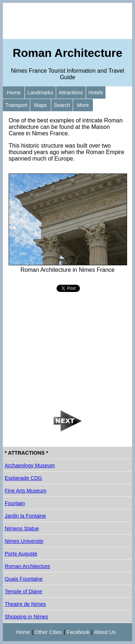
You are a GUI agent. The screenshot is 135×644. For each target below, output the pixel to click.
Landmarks (40, 93)
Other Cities (49, 632)
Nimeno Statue (22, 528)
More (83, 105)
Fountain (15, 503)
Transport (16, 105)
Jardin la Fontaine (25, 516)
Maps (40, 105)
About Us (105, 632)
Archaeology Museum (30, 465)
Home (14, 93)
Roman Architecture (27, 566)
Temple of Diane (23, 591)
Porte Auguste (21, 554)
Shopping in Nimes (26, 617)
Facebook (78, 632)
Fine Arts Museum (26, 491)
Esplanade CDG (23, 478)
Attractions (71, 93)
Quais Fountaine (24, 579)
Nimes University (24, 541)
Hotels (96, 93)
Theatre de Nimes (25, 604)
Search (62, 105)
